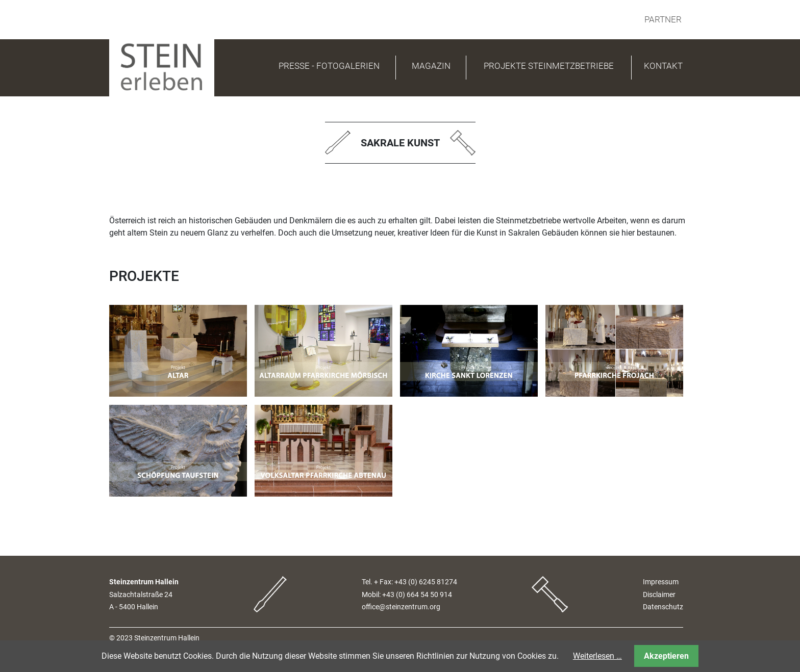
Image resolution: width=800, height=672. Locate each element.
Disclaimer (659, 595)
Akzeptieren (666, 656)
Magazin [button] (431, 66)
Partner (663, 19)
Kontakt (663, 66)
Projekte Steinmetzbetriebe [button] (549, 66)
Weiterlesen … (597, 656)
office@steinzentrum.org (401, 607)
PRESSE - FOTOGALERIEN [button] (329, 66)
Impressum (661, 582)
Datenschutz (663, 607)
